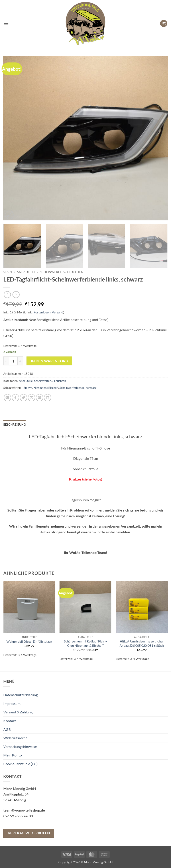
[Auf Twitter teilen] (23, 398)
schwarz (91, 388)
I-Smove (27, 388)
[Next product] (7, 295)
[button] (6, 23)
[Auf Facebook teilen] (15, 398)
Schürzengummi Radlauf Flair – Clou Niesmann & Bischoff (85, 643)
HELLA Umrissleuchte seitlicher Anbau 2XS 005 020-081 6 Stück (142, 643)
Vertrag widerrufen (29, 833)
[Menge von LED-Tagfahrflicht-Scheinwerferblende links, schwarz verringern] (6, 361)
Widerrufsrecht (15, 738)
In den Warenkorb (49, 361)
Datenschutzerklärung (20, 695)
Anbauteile (26, 272)
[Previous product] (16, 295)
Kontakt (10, 721)
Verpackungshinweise (20, 747)
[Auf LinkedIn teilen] (48, 398)
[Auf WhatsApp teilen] (7, 398)
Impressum (12, 703)
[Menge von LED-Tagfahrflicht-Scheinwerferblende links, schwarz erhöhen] (20, 361)
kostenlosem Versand (49, 312)
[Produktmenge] (13, 361)
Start (8, 272)
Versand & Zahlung (18, 712)
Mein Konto (13, 755)
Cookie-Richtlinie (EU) (20, 764)
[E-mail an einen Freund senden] (32, 398)
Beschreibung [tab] (14, 425)
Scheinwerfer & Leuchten (62, 272)
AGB (7, 729)
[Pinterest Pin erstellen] (40, 398)
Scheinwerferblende (72, 388)
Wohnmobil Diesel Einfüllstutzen (29, 641)
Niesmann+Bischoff (46, 388)
